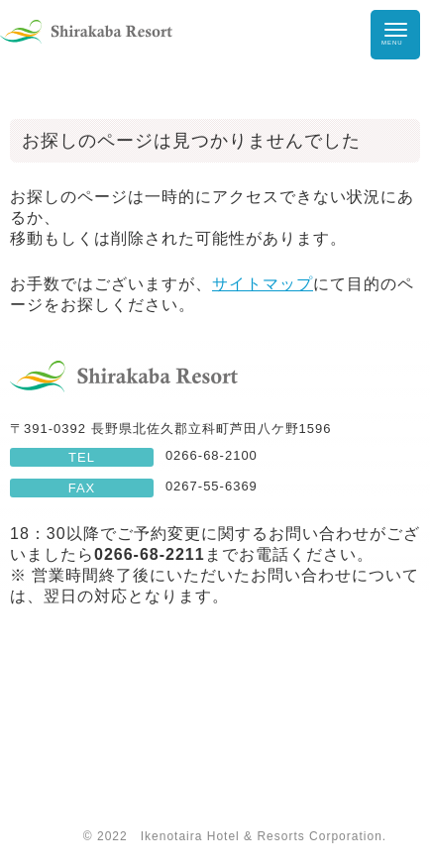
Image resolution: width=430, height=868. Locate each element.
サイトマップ (263, 284)
